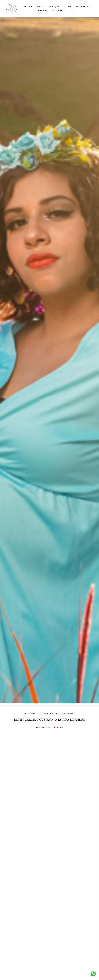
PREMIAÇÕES (54, 7)
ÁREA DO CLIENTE (84, 7)
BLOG (73, 11)
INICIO (40, 7)
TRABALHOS (27, 7)
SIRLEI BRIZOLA (59, 11)
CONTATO (43, 11)
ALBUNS (68, 7)
